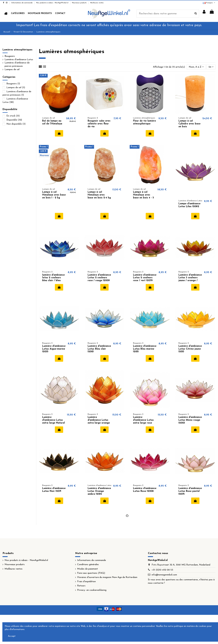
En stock (13, 116)
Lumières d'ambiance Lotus (19, 60)
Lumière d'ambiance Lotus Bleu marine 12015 (145, 349)
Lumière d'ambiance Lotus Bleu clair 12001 (99, 349)
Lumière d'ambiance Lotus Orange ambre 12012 (99, 491)
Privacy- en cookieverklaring (92, 590)
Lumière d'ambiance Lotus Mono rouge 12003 (190, 420)
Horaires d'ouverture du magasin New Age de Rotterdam (107, 577)
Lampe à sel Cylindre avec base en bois (189, 124)
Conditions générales (88, 565)
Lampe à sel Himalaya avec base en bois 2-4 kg (99, 195)
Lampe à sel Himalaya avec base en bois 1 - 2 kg (54, 195)
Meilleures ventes (97, 3)
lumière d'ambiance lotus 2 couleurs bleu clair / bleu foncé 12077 (53, 279)
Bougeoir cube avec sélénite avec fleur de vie (99, 124)
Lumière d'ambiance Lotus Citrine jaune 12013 (190, 349)
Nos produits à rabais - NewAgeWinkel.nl (53, 3)
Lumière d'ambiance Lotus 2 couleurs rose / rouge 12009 (99, 278)
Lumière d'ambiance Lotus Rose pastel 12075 (190, 491)
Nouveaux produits (80, 3)
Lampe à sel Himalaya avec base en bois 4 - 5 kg (143, 196)
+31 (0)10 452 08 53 (162, 570)
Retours (81, 586)
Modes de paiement (88, 569)
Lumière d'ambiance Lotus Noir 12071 (54, 490)
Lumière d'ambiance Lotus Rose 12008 (145, 490)
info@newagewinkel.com (164, 575)
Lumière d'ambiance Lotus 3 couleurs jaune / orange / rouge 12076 (190, 279)
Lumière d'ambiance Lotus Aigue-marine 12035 (54, 349)
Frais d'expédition (86, 582)
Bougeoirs (10, 56)
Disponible (14, 120)
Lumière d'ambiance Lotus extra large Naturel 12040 (54, 421)
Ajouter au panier (59, 133)
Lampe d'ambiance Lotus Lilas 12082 (189, 205)
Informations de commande (22, 3)
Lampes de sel (12, 70)
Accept (12, 636)
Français (209, 3)
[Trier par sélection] (196, 67)
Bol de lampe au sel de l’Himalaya (52, 122)
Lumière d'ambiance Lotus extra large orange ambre (99, 421)
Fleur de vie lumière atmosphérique (144, 122)
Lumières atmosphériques (17, 50)
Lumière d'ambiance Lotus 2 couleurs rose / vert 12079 (145, 278)
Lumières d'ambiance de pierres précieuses (17, 64)
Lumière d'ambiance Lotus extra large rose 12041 (143, 421)
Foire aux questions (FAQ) (91, 573)
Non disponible (16, 124)
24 (211, 67)
